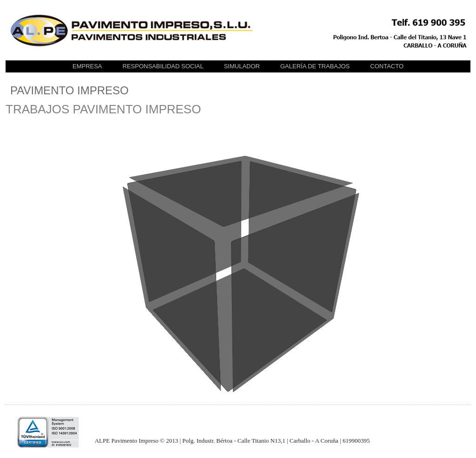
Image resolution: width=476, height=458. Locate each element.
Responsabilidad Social (163, 66)
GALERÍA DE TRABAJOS (315, 66)
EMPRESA (87, 66)
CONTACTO (387, 66)
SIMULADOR (242, 66)
